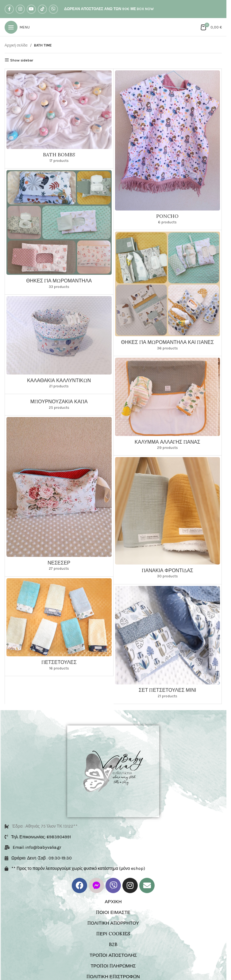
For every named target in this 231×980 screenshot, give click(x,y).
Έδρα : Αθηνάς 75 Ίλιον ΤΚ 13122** (45, 826)
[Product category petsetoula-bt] (59, 626)
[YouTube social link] (31, 9)
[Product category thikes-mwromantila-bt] (59, 231)
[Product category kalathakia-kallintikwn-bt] (59, 344)
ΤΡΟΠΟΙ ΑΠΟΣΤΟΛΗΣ (113, 955)
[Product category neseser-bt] (59, 496)
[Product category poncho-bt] (168, 149)
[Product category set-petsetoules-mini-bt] (168, 644)
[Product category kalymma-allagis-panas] (168, 406)
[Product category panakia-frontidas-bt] (168, 520)
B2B (113, 944)
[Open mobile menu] (17, 27)
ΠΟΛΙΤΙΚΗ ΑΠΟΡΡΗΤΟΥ (113, 923)
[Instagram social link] (20, 9)
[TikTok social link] (42, 9)
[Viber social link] (53, 9)
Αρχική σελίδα (16, 45)
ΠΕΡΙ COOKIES (113, 934)
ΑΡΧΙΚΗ (113, 902)
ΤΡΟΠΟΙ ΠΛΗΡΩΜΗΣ (113, 966)
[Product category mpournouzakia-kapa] (59, 404)
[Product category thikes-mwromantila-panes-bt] (168, 293)
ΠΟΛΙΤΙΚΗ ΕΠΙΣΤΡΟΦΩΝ (113, 976)
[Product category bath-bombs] (59, 119)
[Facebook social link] (9, 9)
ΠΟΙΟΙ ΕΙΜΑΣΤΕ (113, 912)
